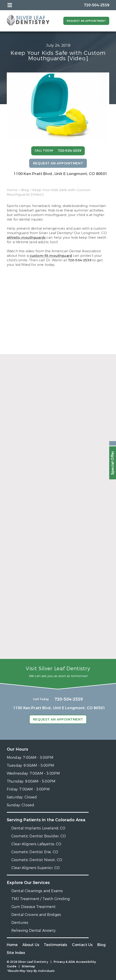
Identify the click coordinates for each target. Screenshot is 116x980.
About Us (31, 945)
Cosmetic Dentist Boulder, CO (39, 836)
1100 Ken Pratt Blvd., (60, 174)
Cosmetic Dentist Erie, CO (35, 852)
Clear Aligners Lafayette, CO (36, 844)
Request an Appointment (86, 21)
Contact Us (82, 945)
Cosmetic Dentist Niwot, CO (37, 860)
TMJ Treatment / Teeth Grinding (40, 899)
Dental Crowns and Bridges (36, 915)
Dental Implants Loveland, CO (38, 828)
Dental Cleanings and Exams (37, 891)
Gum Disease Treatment (33, 907)
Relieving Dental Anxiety (33, 931)
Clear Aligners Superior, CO (36, 868)
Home (12, 190)
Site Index (16, 953)
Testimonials (56, 945)
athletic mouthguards (26, 238)
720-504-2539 (80, 260)
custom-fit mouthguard (51, 256)
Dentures (20, 923)
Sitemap (28, 966)
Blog (25, 190)
